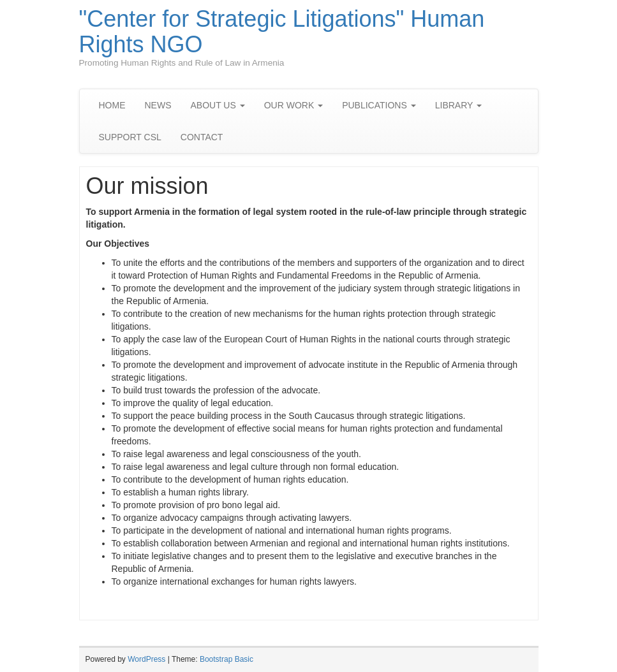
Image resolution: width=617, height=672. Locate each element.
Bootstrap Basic (227, 659)
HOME (112, 105)
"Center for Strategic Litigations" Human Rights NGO (282, 32)
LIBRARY (458, 105)
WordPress (146, 659)
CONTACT (202, 137)
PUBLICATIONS (379, 105)
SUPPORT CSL (130, 137)
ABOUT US (218, 105)
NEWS (158, 105)
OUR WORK (294, 105)
